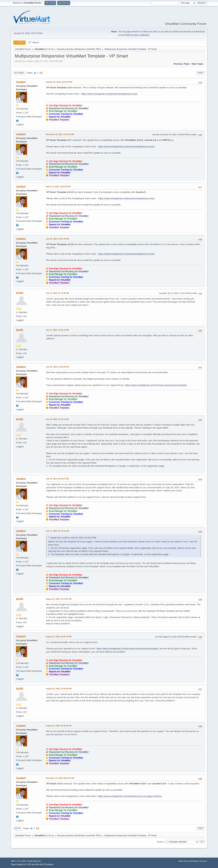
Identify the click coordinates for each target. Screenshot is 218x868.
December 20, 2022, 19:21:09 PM (60, 134)
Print (200, 73)
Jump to (161, 842)
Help (181, 861)
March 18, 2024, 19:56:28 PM (58, 187)
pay (129, 32)
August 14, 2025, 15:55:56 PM (59, 689)
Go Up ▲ (203, 861)
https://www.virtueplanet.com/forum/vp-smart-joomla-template (156, 385)
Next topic (197, 64)
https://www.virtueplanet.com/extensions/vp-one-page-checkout (130, 796)
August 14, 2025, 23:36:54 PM (59, 726)
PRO (98, 49)
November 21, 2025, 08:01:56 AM (60, 778)
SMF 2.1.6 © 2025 (18, 861)
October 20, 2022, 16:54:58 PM (59, 82)
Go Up (17, 828)
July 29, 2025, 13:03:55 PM (57, 367)
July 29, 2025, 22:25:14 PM (57, 419)
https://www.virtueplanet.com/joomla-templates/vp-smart (109, 94)
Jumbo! (21, 82)
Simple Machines (34, 861)
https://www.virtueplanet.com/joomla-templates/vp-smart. (127, 147)
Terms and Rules (191, 861)
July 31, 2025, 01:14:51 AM (57, 531)
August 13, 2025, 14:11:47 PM (59, 599)
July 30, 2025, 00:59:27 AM (57, 479)
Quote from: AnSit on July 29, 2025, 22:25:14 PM (73, 538)
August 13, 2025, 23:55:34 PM (59, 637)
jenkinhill (91, 49)
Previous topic (182, 64)
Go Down (19, 73)
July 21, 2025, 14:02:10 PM (57, 330)
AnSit (20, 293)
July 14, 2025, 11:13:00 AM (57, 293)
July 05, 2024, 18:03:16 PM (57, 239)
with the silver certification (138, 35)
